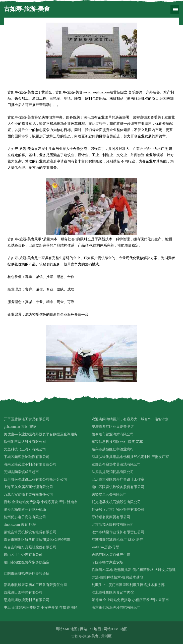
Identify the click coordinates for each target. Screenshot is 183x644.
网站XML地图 (66, 629)
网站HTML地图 (116, 629)
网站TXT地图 (90, 629)
